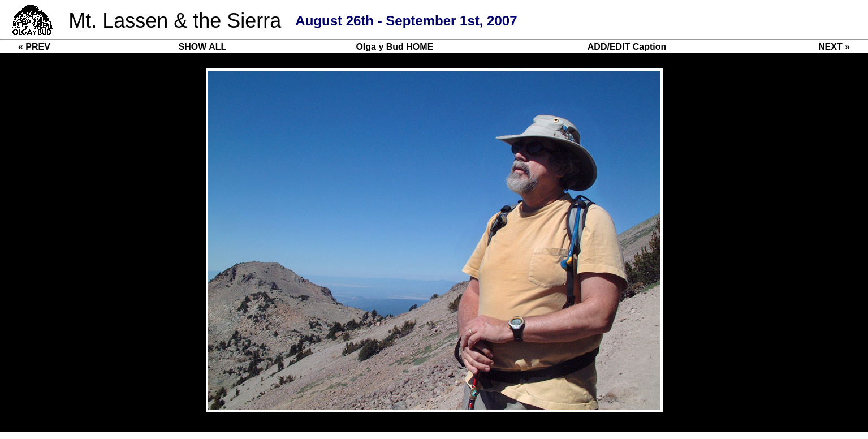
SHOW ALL (203, 47)
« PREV (34, 47)
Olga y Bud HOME (394, 47)
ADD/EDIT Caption (627, 47)
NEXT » (834, 47)
